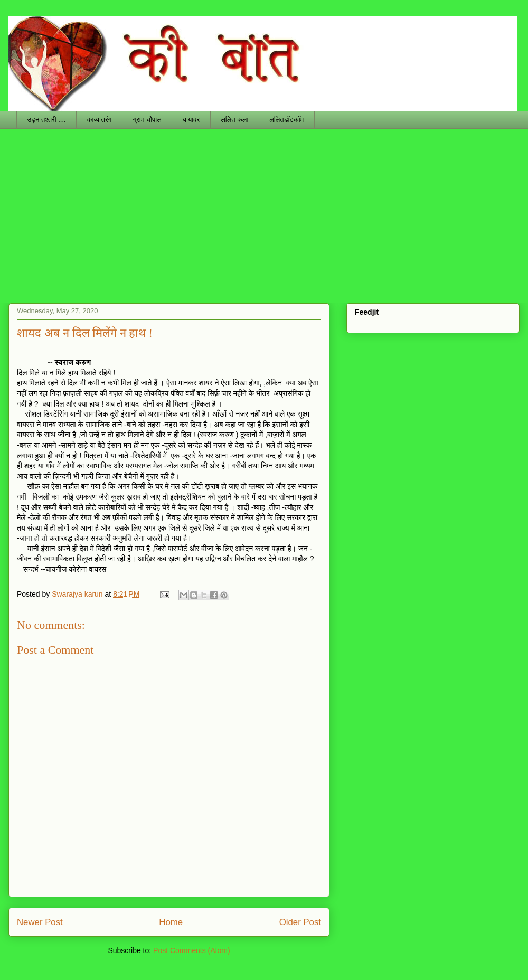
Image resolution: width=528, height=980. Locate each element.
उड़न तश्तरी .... (47, 120)
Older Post (300, 922)
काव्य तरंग (100, 120)
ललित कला (234, 120)
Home (171, 922)
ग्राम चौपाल (147, 120)
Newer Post (40, 922)
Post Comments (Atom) (191, 950)
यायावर (191, 120)
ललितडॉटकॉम (286, 120)
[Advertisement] (264, 208)
